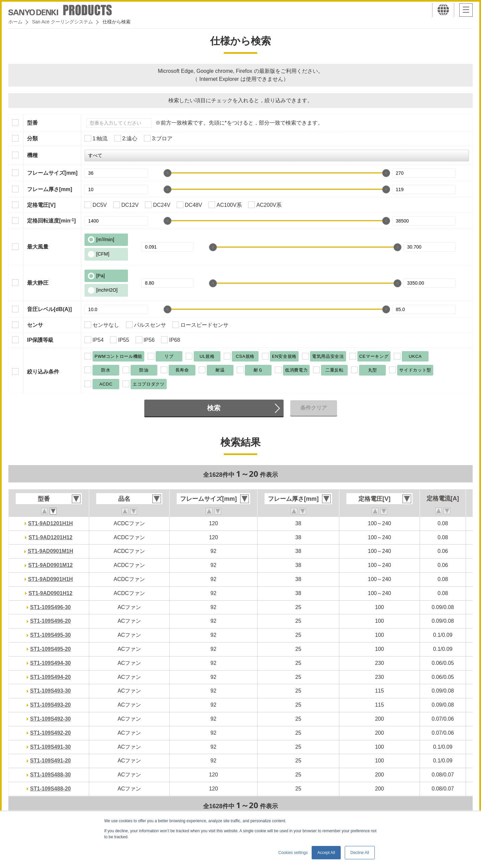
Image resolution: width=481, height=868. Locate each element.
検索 (214, 408)
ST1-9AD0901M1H (50, 551)
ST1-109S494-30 (50, 663)
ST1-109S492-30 (50, 719)
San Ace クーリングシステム (62, 22)
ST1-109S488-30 (50, 775)
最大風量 (38, 247)
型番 (32, 123)
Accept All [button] (326, 853)
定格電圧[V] (41, 205)
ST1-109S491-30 (50, 747)
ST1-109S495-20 (50, 649)
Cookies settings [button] (293, 853)
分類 (32, 138)
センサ (35, 325)
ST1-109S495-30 (50, 635)
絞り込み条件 (43, 372)
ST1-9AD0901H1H (50, 579)
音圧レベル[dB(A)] (49, 309)
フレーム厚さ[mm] (50, 189)
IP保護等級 (40, 340)
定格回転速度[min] (51, 221)
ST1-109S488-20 (50, 789)
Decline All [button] (360, 853)
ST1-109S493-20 (50, 705)
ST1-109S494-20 (50, 677)
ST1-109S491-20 (50, 761)
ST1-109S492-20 (50, 733)
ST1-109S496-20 (50, 621)
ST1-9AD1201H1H (50, 523)
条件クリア (314, 408)
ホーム (15, 22)
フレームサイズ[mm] (52, 173)
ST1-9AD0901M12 (50, 565)
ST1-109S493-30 (50, 691)
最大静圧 (38, 283)
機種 (32, 155)
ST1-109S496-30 (50, 607)
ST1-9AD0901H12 (50, 593)
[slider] (167, 173)
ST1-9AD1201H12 (50, 537)
